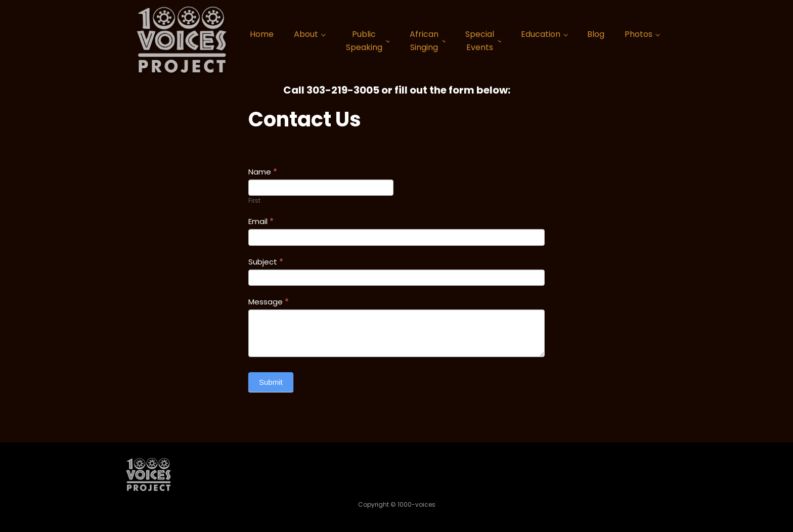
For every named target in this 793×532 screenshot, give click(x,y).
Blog (596, 34)
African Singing (424, 41)
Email (261, 221)
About (306, 34)
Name (263, 172)
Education (541, 34)
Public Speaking (364, 41)
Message (269, 302)
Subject (266, 262)
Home (262, 34)
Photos (638, 34)
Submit (271, 382)
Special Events (480, 41)
